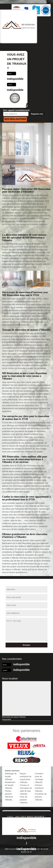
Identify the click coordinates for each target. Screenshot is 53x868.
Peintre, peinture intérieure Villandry (9, 795)
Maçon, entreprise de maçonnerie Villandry (26, 778)
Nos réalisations (15, 119)
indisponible (15, 79)
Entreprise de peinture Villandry (41, 797)
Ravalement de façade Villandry (10, 785)
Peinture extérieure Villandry (39, 788)
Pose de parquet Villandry (24, 800)
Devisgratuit (15, 98)
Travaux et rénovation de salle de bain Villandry (26, 790)
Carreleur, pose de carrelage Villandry (39, 778)
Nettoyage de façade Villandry (11, 776)
